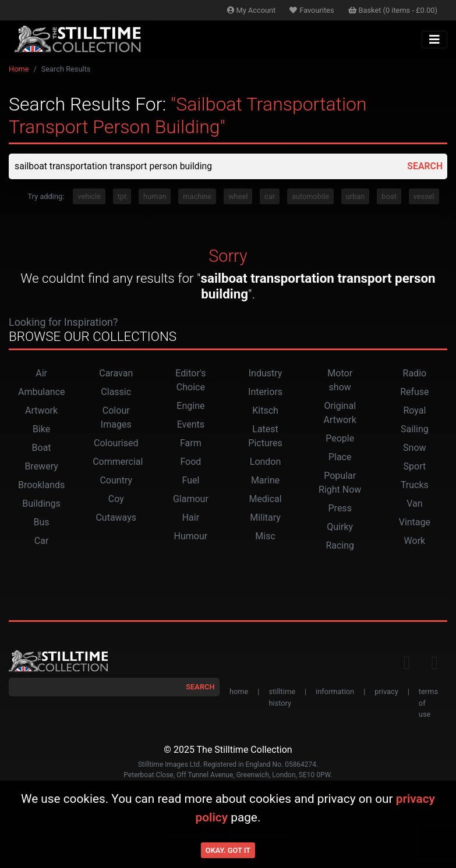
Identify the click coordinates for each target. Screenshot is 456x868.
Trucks (415, 485)
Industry (266, 374)
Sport (415, 467)
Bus (42, 523)
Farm (191, 444)
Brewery (41, 467)
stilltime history (282, 698)
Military (265, 518)
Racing (340, 546)
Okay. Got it (228, 850)
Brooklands (41, 485)
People (340, 439)
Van (414, 504)
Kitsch (265, 411)
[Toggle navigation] (434, 40)
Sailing (415, 430)
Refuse (414, 392)
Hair (191, 518)
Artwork (41, 411)
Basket (393, 10)
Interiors (265, 392)
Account (252, 10)
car (270, 196)
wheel (238, 196)
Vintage (415, 523)
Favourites (312, 10)
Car (42, 541)
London (266, 462)
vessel (424, 196)
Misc (265, 537)
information (335, 692)
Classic (116, 392)
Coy (116, 499)
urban (356, 196)
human (155, 196)
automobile (310, 196)
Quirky (340, 527)
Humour (191, 537)
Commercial (118, 462)
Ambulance (42, 392)
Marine (265, 481)
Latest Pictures (265, 437)
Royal (414, 411)
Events (191, 425)
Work (415, 541)
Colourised (116, 444)
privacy (386, 692)
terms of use (428, 703)
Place (340, 458)
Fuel (190, 481)
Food (190, 462)
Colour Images (116, 418)
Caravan (116, 374)
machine (197, 196)
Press (340, 509)
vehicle (89, 196)
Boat (42, 448)
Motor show (340, 381)
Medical (265, 499)
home (239, 692)
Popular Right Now (340, 483)
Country (116, 481)
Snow (414, 448)
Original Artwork (340, 413)
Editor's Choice (190, 381)
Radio (415, 374)
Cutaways (116, 518)
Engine (190, 406)
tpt (122, 196)
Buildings (41, 504)
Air (41, 374)
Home (19, 69)
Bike (41, 430)
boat (389, 196)
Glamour (191, 499)
